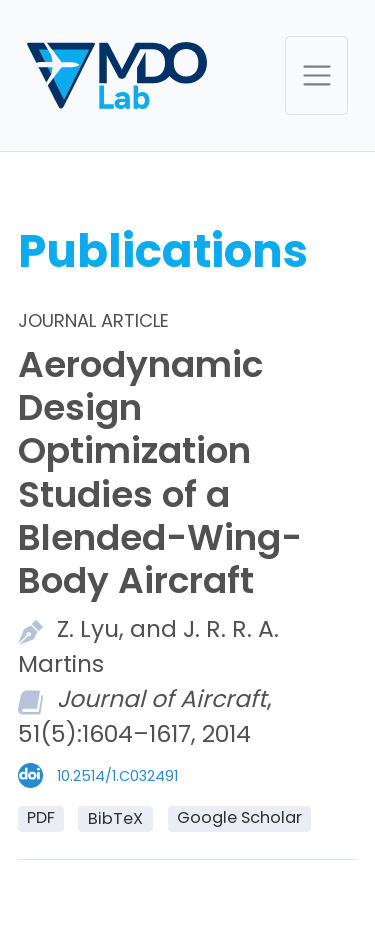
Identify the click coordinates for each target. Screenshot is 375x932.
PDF (41, 817)
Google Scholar (239, 817)
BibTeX (115, 818)
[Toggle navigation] (316, 75)
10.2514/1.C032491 (117, 776)
